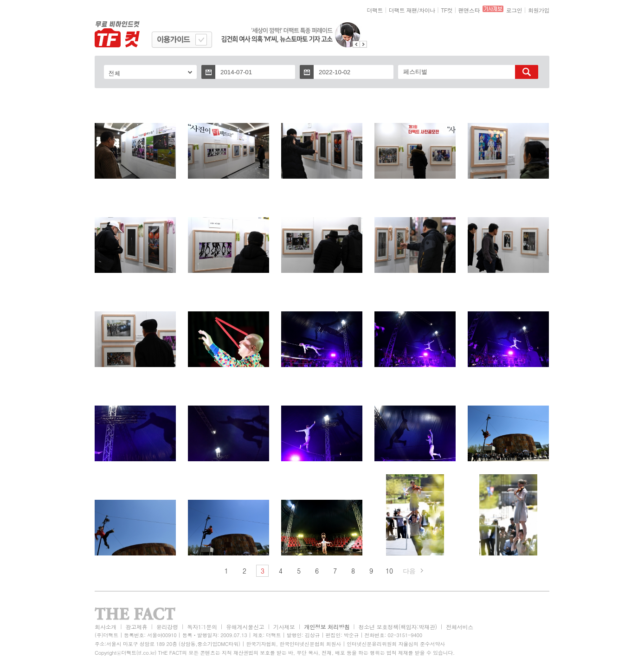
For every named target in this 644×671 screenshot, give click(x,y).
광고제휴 (136, 627)
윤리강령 (167, 627)
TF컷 (447, 10)
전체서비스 (460, 627)
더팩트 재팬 (403, 10)
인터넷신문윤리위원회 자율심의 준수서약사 (396, 644)
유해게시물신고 (245, 627)
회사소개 (106, 627)
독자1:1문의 (202, 627)
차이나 (427, 10)
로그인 (514, 10)
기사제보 (284, 627)
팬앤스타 (469, 10)
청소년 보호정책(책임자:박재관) (398, 627)
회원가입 (539, 10)
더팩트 (375, 10)
